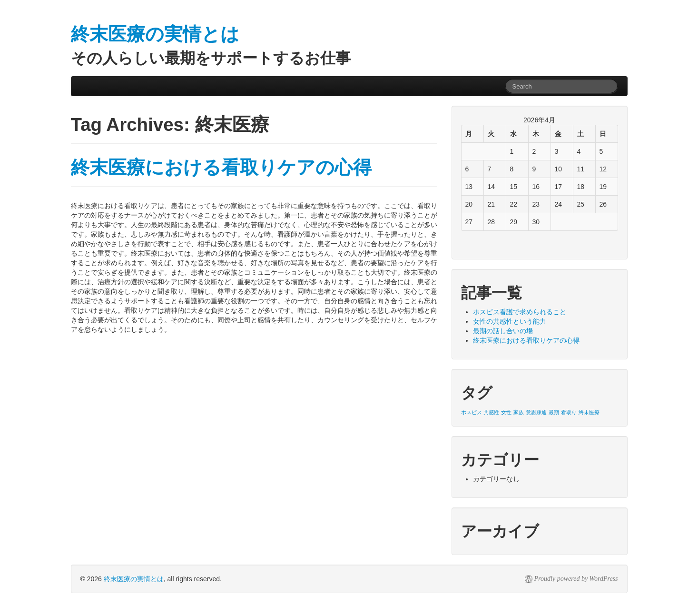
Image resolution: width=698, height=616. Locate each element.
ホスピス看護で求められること (520, 312)
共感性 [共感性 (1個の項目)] (491, 412)
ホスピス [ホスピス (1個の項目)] (472, 412)
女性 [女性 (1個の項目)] (506, 412)
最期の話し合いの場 (503, 331)
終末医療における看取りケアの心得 (221, 167)
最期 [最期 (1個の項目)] (554, 412)
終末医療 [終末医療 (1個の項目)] (589, 412)
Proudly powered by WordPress (576, 579)
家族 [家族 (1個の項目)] (519, 412)
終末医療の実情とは (134, 579)
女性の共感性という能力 (510, 321)
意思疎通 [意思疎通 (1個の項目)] (536, 412)
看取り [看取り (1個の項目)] (569, 412)
